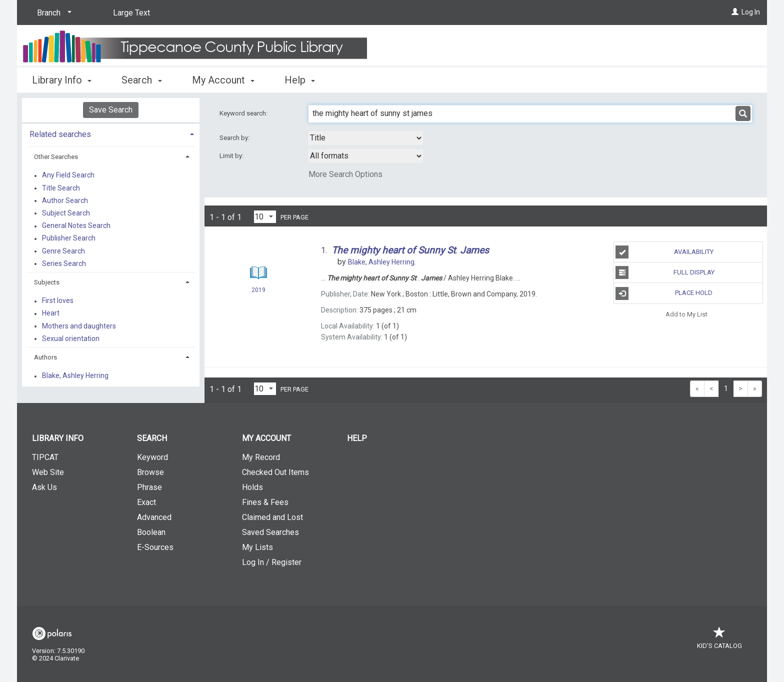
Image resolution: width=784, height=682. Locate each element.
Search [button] (141, 80)
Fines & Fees (265, 502)
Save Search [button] (111, 110)
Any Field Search (68, 175)
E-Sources (155, 547)
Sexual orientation (71, 338)
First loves (58, 301)
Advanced (154, 517)
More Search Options (345, 174)
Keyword (152, 457)
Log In (751, 12)
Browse (150, 472)
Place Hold (664, 293)
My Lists (257, 547)
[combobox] (365, 138)
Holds (252, 487)
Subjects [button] (47, 282)
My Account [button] (223, 80)
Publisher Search (69, 238)
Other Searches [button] (56, 157)
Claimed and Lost (272, 517)
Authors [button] (45, 357)
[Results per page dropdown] (265, 217)
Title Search (61, 188)
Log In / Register (272, 562)
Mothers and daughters (79, 326)
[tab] (111, 133)
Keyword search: (244, 113)
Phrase (149, 487)
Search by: (235, 138)
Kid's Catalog (719, 641)
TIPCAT (45, 457)
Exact (146, 502)
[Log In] (735, 12)
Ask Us (44, 487)
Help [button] (300, 80)
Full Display (665, 272)
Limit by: (232, 156)
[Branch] (52, 13)
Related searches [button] (60, 134)
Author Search (65, 200)
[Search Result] (258, 273)
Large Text (131, 13)
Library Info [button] (62, 80)
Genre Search (63, 251)
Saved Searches (270, 532)
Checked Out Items (275, 472)
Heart (51, 313)
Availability (664, 252)
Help (357, 438)
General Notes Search (76, 226)
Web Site (48, 472)
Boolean (151, 532)
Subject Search (66, 213)
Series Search (64, 263)
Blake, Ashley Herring (75, 376)
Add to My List (686, 314)
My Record (261, 457)
